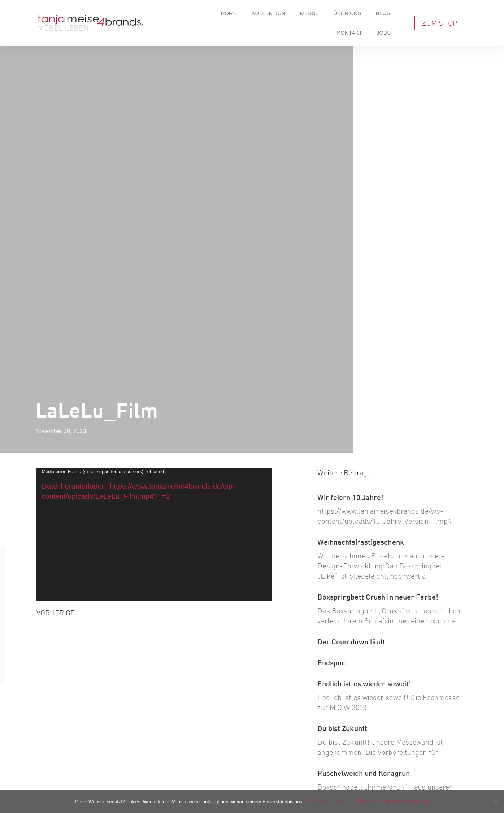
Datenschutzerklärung (393, 801)
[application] (154, 534)
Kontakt (349, 33)
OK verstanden (330, 801)
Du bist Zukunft (342, 728)
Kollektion (268, 13)
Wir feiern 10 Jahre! (350, 497)
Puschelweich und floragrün (364, 773)
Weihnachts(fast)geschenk (360, 542)
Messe (310, 13)
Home (229, 13)
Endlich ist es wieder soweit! (364, 684)
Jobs (384, 33)
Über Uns (347, 13)
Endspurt (332, 663)
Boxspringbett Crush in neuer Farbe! (378, 597)
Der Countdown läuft (351, 642)
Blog (383, 13)
